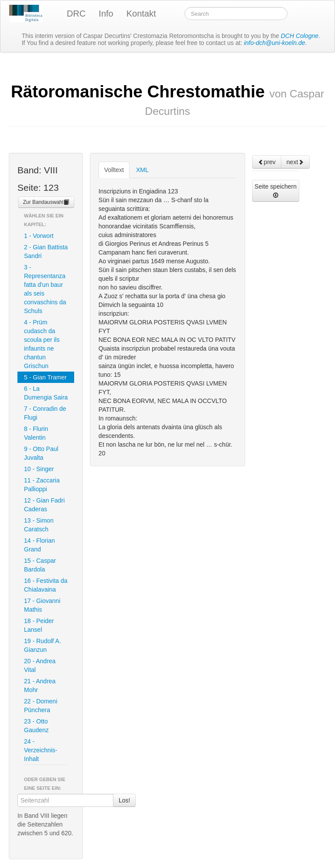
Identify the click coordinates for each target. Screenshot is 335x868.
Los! (124, 800)
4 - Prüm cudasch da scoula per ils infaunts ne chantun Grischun (42, 344)
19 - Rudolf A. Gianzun (43, 645)
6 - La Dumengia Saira (46, 393)
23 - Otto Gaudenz (36, 726)
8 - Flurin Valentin (36, 433)
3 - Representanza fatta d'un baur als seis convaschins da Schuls (45, 289)
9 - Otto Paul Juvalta (41, 453)
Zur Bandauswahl (46, 202)
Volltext (114, 170)
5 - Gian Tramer (45, 377)
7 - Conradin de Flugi (45, 413)
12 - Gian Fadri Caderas (44, 505)
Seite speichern (276, 191)
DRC (76, 14)
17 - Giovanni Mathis (42, 605)
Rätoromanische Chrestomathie (167, 100)
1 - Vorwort (39, 236)
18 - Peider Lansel (39, 625)
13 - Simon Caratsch (39, 525)
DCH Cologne (300, 36)
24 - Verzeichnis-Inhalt (41, 750)
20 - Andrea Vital (40, 665)
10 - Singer (39, 469)
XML (142, 170)
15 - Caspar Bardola (40, 565)
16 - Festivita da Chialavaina (46, 585)
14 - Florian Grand (39, 545)
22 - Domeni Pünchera (41, 706)
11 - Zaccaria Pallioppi (42, 485)
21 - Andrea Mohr (40, 685)
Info (106, 14)
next (295, 162)
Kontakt (141, 14)
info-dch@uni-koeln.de (274, 43)
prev (267, 162)
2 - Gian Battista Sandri (46, 251)
